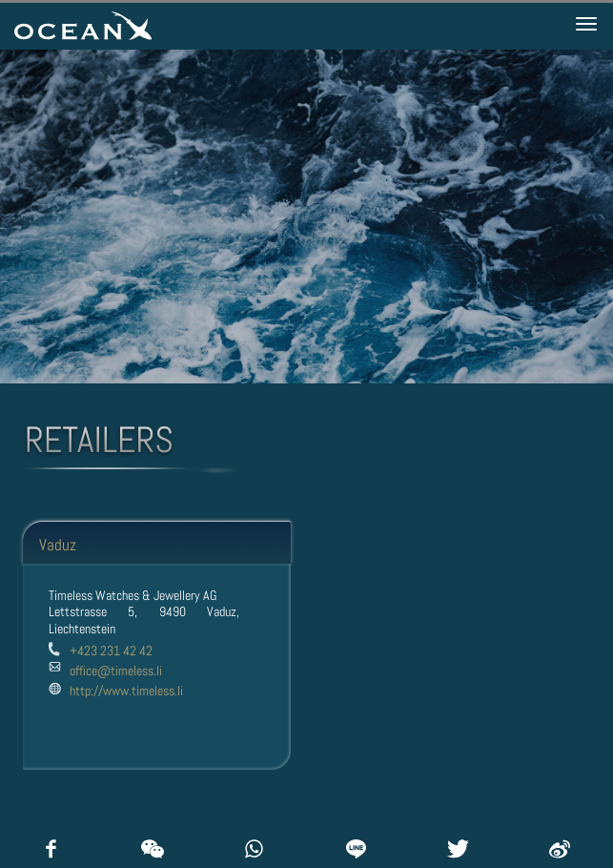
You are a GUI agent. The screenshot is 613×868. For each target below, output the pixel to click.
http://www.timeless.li (126, 691)
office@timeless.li (116, 671)
